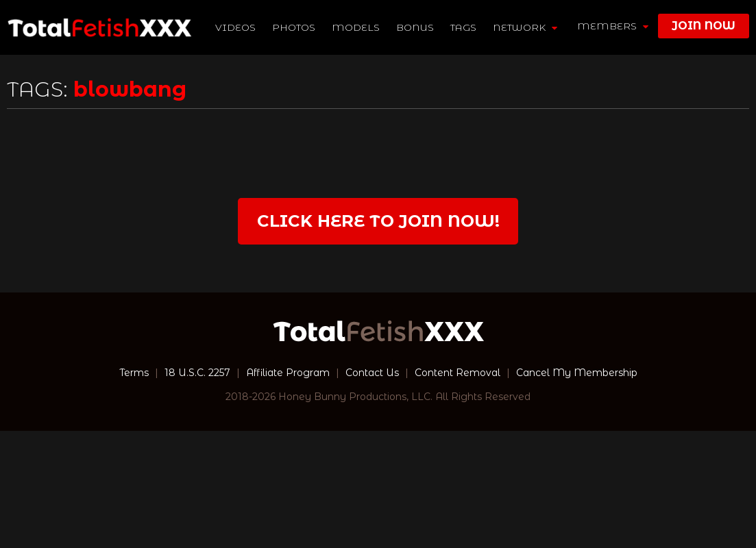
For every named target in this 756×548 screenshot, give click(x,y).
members (613, 26)
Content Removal (458, 373)
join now (704, 26)
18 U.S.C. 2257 (197, 373)
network (525, 27)
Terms (134, 373)
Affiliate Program (288, 373)
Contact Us (372, 373)
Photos (294, 27)
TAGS (463, 27)
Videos (235, 27)
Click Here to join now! (378, 221)
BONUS (415, 27)
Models (356, 27)
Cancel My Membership (577, 373)
